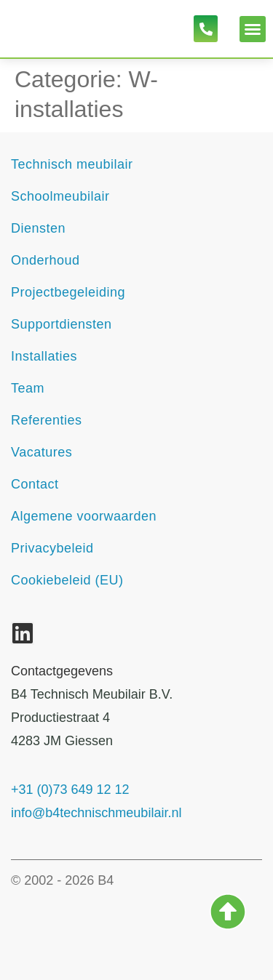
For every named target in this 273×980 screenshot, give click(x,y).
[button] (253, 29)
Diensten (38, 228)
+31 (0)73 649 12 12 (70, 790)
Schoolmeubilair (60, 196)
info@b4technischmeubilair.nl (96, 813)
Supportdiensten (62, 324)
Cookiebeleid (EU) (67, 580)
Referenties (47, 420)
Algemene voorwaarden (84, 516)
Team (28, 388)
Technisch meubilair (72, 164)
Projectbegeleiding (68, 292)
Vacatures (41, 452)
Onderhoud (45, 260)
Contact (35, 484)
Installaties (44, 356)
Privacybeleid (52, 548)
